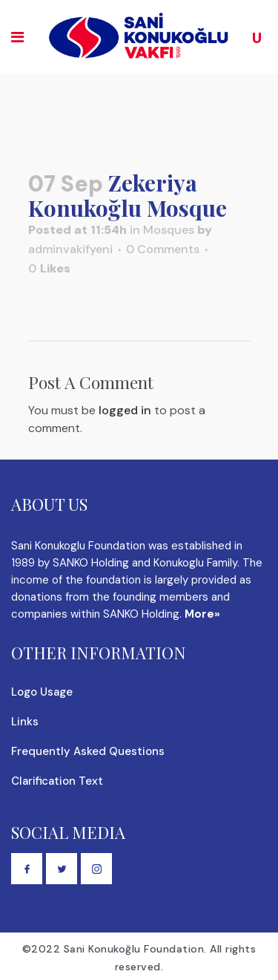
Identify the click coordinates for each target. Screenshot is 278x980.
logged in (125, 410)
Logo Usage (42, 692)
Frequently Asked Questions (88, 751)
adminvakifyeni (70, 249)
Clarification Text (57, 781)
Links (25, 722)
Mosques (169, 230)
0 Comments (163, 249)
